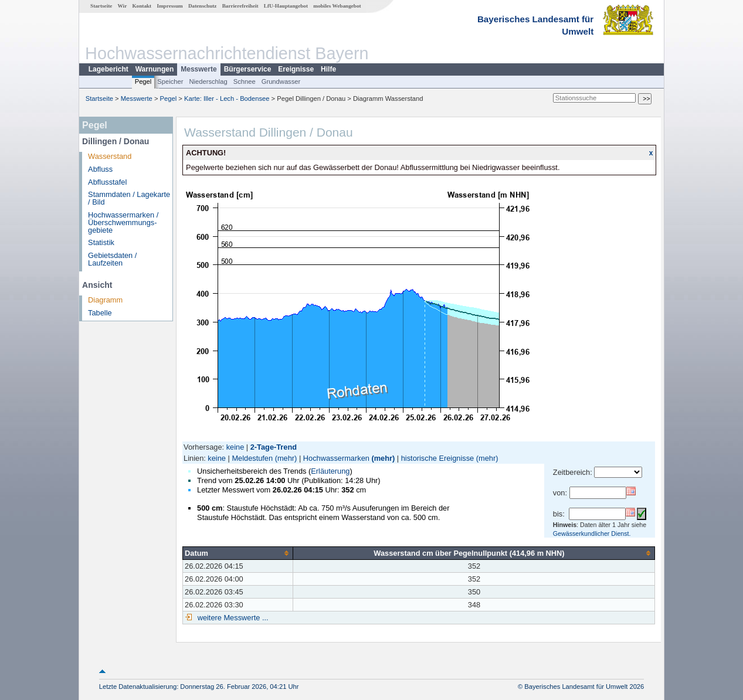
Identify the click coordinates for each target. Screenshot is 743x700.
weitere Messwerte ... (232, 618)
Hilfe (328, 69)
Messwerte (199, 69)
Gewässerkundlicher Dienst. (592, 534)
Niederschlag (208, 81)
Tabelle (100, 313)
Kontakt (142, 6)
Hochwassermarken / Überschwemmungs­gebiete (123, 222)
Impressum (169, 6)
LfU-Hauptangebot (286, 6)
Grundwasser (281, 81)
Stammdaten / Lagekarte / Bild (129, 198)
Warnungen (155, 69)
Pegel (143, 81)
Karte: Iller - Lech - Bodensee (227, 98)
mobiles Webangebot (337, 6)
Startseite (101, 6)
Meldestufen (252, 458)
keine (235, 447)
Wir (123, 6)
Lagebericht (108, 69)
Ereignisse (296, 69)
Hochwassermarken (336, 458)
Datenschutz (203, 6)
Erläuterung (330, 471)
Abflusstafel (107, 182)
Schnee (245, 81)
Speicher (170, 81)
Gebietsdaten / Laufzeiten (112, 259)
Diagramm (105, 300)
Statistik (101, 242)
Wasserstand (110, 156)
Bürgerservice (248, 69)
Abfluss (100, 169)
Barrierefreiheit (240, 6)
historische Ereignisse (437, 458)
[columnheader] (238, 553)
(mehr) (286, 458)
